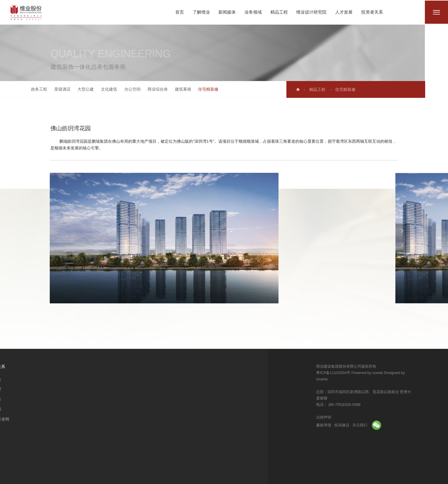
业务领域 (253, 12)
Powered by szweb (388, 373)
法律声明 (344, 417)
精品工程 (279, 12)
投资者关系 (372, 12)
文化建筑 (105, 89)
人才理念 (70, 379)
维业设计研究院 (311, 12)
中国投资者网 (108, 419)
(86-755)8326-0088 (365, 405)
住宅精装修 (204, 89)
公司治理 (104, 389)
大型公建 (82, 89)
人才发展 (344, 12)
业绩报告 (104, 399)
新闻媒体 (227, 12)
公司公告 (104, 379)
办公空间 (128, 89)
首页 (180, 12)
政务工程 (35, 89)
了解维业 (201, 12)
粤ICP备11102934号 (354, 373)
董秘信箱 (104, 409)
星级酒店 (58, 89)
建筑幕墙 (179, 89)
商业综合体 (154, 89)
